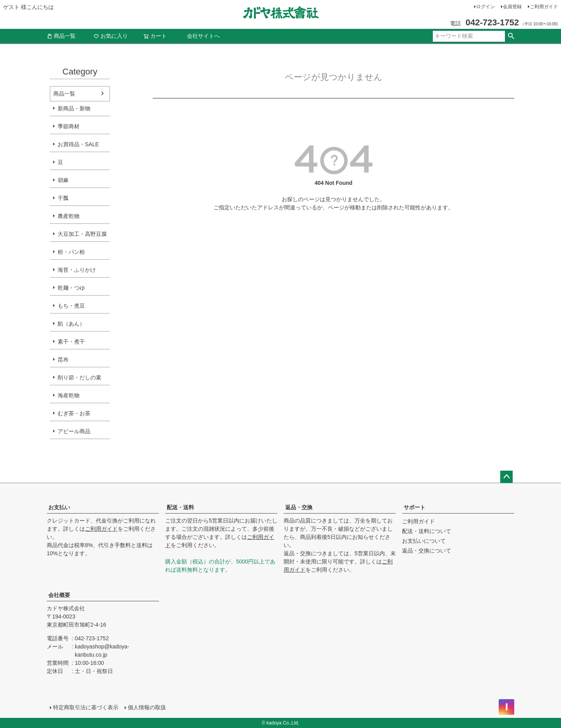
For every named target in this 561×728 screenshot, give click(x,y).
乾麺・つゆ (71, 288)
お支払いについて (424, 541)
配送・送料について (427, 531)
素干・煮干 (71, 342)
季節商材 (69, 126)
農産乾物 (69, 216)
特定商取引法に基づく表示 (86, 707)
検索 (511, 36)
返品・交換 (299, 507)
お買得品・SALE (78, 144)
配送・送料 (180, 507)
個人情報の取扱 (147, 707)
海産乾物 (69, 395)
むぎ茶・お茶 (74, 413)
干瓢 (63, 198)
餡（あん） (71, 324)
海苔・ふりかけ (77, 270)
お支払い (59, 507)
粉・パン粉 (71, 252)
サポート (415, 507)
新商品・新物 (74, 108)
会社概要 (59, 595)
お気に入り (111, 36)
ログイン (485, 7)
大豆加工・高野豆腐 (82, 234)
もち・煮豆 (71, 306)
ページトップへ (506, 477)
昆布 (63, 360)
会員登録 (512, 7)
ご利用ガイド (544, 7)
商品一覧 (61, 36)
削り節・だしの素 (79, 377)
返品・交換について (427, 551)
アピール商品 (74, 431)
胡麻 (63, 180)
